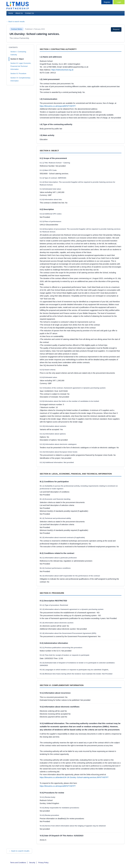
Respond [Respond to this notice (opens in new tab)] (116, 29)
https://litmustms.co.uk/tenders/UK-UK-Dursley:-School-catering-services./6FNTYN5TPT (74, 777)
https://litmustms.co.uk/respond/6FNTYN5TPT (58, 106)
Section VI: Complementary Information (20, 79)
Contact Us (29, 13)
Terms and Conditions (18, 863)
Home (11, 13)
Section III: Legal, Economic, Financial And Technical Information (21, 66)
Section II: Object (17, 59)
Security (32, 863)
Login (119, 2)
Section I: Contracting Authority (18, 53)
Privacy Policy (43, 863)
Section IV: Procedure (18, 73)
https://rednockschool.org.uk (62, 70)
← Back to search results (16, 22)
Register (107, 2)
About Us (19, 13)
